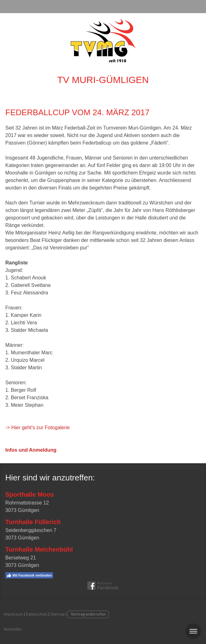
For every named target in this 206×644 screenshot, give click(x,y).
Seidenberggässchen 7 (31, 530)
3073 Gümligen (22, 510)
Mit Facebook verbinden (29, 575)
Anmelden (13, 629)
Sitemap (57, 614)
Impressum (13, 614)
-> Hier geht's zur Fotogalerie (37, 428)
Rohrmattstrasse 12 (27, 503)
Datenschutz (37, 614)
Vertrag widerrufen (88, 614)
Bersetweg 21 (21, 558)
